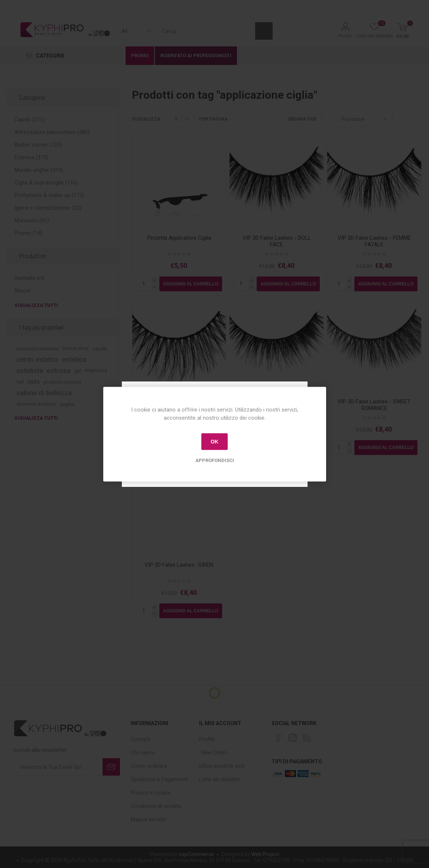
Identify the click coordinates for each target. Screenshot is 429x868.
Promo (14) (28, 233)
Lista (416, 119)
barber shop (76, 348)
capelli (100, 348)
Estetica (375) (31, 157)
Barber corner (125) (38, 145)
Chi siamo (143, 753)
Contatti (141, 739)
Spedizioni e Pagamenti (159, 779)
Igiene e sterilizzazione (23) (48, 208)
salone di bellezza (44, 393)
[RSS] (307, 738)
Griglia (402, 119)
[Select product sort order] (357, 119)
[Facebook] (279, 738)
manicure (96, 371)
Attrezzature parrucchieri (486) (52, 132)
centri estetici (37, 359)
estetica (74, 359)
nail (20, 382)
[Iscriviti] (58, 767)
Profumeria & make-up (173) (49, 195)
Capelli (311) (30, 119)
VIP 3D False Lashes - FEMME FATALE (374, 241)
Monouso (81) (32, 220)
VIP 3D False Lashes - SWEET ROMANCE (374, 405)
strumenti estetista (36, 404)
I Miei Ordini (213, 753)
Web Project (265, 854)
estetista (30, 371)
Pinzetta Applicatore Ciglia (179, 238)
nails (34, 382)
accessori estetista (38, 348)
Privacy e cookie (151, 793)
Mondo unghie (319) (39, 170)
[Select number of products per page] (180, 119)
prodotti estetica (62, 382)
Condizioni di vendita (156, 806)
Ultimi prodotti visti (222, 766)
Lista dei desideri (220, 779)
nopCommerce (196, 854)
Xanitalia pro (30, 278)
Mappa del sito (149, 819)
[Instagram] (293, 738)
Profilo (345, 36)
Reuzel (23, 291)
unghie (67, 404)
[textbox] (205, 31)
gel (78, 371)
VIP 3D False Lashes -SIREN (179, 565)
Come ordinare (149, 766)
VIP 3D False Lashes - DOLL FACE (277, 241)
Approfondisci (215, 460)
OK (214, 442)
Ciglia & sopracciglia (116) (46, 183)
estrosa (59, 371)
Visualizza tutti (36, 305)
